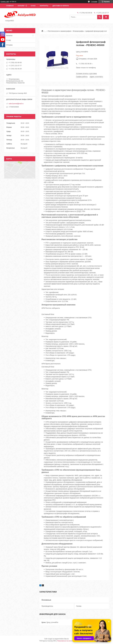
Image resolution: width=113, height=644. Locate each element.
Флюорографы (78, 31)
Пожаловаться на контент (65, 641)
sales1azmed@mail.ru (16, 104)
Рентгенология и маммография (60, 31)
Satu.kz (66, 639)
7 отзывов (94, 2)
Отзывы (9, 45)
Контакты (44, 6)
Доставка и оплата (61, 6)
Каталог (21, 6)
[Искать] (100, 17)
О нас (33, 6)
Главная (10, 6)
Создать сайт (5, 2)
